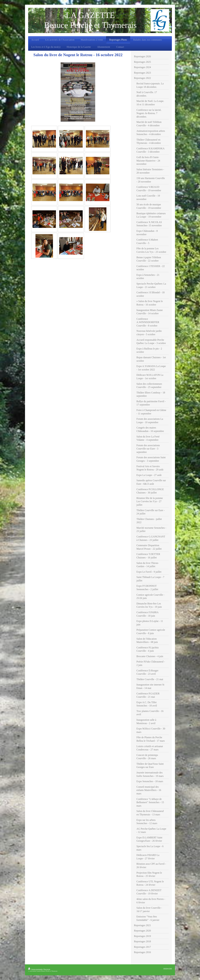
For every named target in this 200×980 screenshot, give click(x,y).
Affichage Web (168, 968)
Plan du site (47, 969)
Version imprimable (35, 969)
